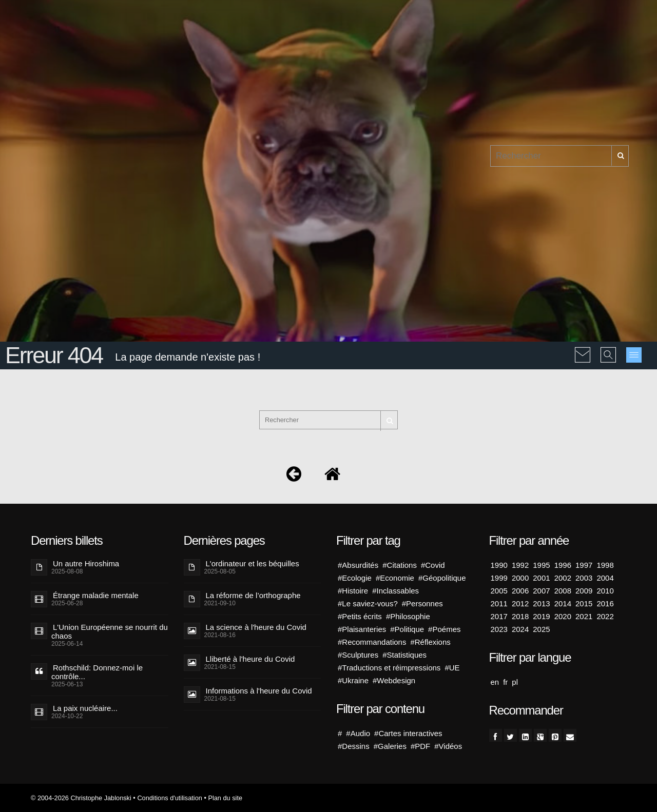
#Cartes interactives (408, 733)
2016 (605, 603)
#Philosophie (408, 616)
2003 (584, 578)
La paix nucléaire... (85, 708)
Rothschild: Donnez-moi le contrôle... (97, 672)
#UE (452, 668)
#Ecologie (355, 578)
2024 (520, 629)
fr (505, 682)
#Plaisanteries (362, 629)
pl (515, 682)
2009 (584, 591)
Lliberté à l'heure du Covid (250, 659)
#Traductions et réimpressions (389, 668)
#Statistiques (404, 655)
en (495, 682)
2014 (563, 603)
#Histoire (353, 591)
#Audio (358, 733)
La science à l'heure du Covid (256, 627)
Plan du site (225, 798)
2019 (541, 616)
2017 (499, 616)
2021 (584, 616)
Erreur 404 (54, 355)
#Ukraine (353, 680)
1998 (605, 565)
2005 (499, 591)
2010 (605, 591)
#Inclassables (395, 591)
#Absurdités (358, 565)
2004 (605, 578)
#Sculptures (358, 655)
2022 (605, 616)
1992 (520, 565)
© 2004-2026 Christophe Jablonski (81, 798)
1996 (563, 565)
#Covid (433, 565)
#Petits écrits (360, 616)
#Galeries (390, 746)
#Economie (395, 578)
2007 (541, 591)
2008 (563, 591)
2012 (520, 603)
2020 (563, 616)
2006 (520, 591)
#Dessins (354, 746)
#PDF (420, 746)
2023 (499, 629)
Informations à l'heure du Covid (259, 691)
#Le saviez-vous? (368, 603)
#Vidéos (448, 746)
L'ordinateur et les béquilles (253, 563)
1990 (499, 565)
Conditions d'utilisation (169, 798)
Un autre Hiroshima (86, 563)
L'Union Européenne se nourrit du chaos (110, 631)
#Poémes (444, 629)
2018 (520, 616)
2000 (520, 578)
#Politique (407, 629)
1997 (584, 565)
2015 (584, 603)
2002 (563, 578)
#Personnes (422, 603)
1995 (541, 565)
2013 (541, 603)
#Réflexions (430, 642)
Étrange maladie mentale (96, 595)
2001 (541, 578)
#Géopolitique (442, 578)
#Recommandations (372, 642)
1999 (499, 578)
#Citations (400, 565)
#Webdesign (394, 680)
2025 (541, 629)
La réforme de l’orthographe (253, 595)
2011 (499, 603)
